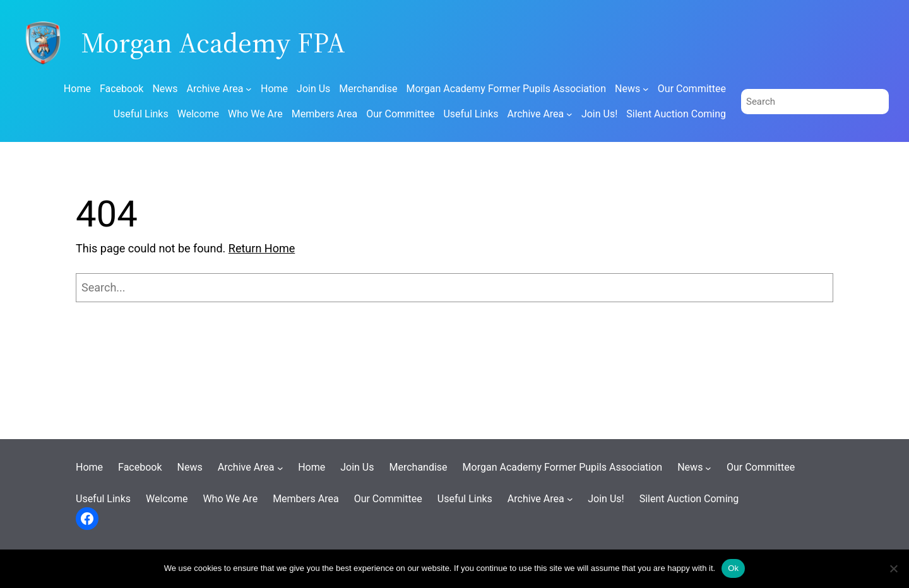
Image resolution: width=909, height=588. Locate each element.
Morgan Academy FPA (213, 43)
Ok (733, 568)
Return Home (262, 248)
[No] (893, 568)
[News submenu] (646, 89)
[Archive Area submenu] (249, 89)
